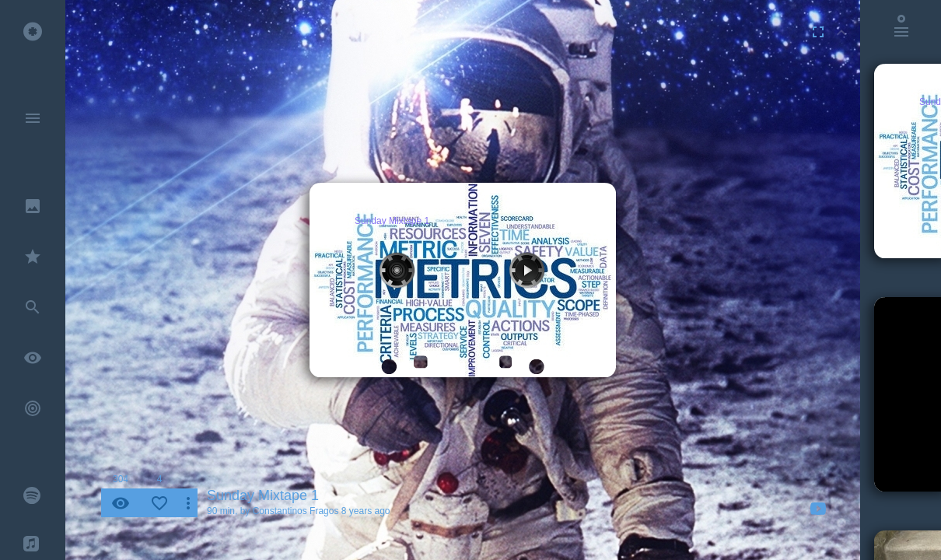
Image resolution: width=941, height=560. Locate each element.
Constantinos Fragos (296, 511)
